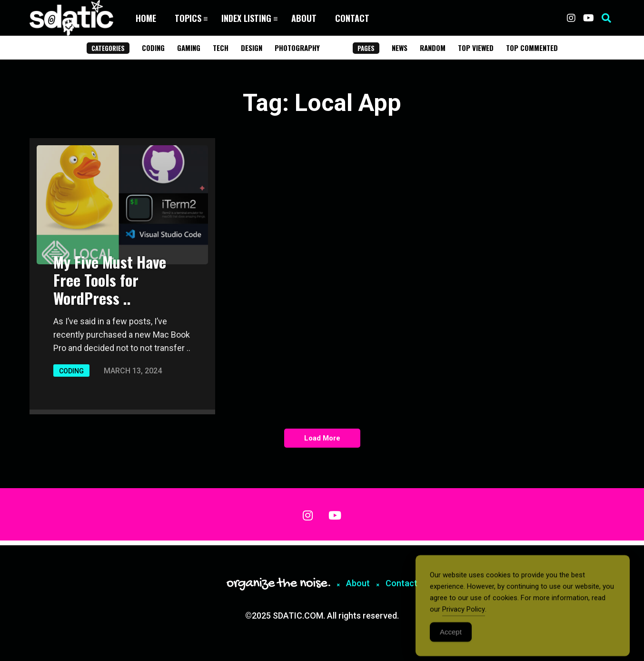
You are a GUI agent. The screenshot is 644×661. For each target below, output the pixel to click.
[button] (606, 18)
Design (252, 48)
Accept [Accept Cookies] (451, 637)
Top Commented (532, 48)
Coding (153, 48)
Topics (188, 18)
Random (433, 48)
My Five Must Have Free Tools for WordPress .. (110, 280)
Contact (352, 18)
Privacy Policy (464, 615)
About (304, 18)
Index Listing (246, 18)
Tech (221, 48)
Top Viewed (476, 48)
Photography (297, 48)
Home (146, 18)
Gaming (189, 48)
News (400, 48)
